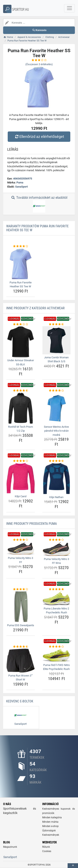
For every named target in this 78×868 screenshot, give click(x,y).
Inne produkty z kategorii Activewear (35, 308)
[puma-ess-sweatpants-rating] (21, 589)
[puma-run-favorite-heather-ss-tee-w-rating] (21, 246)
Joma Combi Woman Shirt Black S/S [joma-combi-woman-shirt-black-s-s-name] (56, 359)
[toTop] (73, 866)
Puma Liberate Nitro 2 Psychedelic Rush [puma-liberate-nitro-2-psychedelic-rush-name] (56, 611)
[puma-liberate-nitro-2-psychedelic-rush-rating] (57, 589)
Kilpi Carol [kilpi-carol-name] (21, 496)
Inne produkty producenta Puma (32, 524)
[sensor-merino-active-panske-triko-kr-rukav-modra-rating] (57, 391)
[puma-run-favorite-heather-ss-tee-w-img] (21, 264)
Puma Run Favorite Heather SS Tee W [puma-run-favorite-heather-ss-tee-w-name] (21, 285)
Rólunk (46, 847)
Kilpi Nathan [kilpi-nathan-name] (56, 497)
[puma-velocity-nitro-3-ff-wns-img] (57, 549)
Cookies (47, 851)
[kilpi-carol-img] (21, 478)
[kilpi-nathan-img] (57, 479)
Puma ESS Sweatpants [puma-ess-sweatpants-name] (21, 625)
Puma (20, 182)
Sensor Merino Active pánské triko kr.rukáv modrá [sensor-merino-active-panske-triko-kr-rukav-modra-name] (56, 431)
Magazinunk (10, 847)
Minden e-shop (50, 826)
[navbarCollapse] (69, 8)
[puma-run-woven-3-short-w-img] (21, 660)
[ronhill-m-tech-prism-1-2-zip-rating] (21, 391)
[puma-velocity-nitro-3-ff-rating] (21, 540)
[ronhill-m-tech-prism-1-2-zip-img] (21, 408)
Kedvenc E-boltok (20, 701)
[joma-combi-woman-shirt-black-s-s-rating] (57, 324)
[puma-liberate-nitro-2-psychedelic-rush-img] (57, 598)
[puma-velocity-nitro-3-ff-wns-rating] (57, 540)
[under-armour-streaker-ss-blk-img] (21, 342)
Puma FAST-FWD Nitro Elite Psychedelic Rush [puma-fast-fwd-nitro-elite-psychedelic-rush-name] (56, 667)
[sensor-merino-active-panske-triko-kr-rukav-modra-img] (57, 408)
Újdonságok (49, 831)
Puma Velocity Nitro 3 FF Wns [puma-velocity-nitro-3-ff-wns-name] (56, 561)
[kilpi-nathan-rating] (57, 461)
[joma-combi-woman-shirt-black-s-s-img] (57, 340)
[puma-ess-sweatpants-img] (21, 607)
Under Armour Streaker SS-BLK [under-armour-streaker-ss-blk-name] (21, 362)
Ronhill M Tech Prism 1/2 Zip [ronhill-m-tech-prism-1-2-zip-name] (20, 429)
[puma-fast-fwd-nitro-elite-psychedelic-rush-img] (57, 655)
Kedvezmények (51, 835)
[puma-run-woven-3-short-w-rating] (21, 647)
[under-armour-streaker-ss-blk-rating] (21, 324)
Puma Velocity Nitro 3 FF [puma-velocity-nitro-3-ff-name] (20, 560)
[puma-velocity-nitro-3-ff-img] (21, 548)
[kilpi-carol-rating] (21, 461)
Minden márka (50, 822)
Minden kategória (52, 817)
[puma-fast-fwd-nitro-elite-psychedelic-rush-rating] (57, 647)
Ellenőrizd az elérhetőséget (39, 137)
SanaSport (21, 187)
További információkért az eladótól (39, 204)
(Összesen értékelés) (39, 64)
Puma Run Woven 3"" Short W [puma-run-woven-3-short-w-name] (20, 678)
